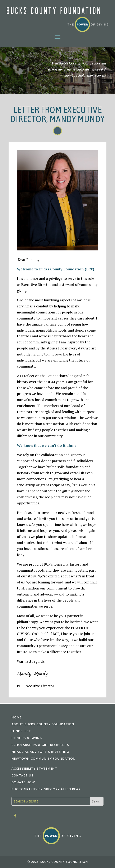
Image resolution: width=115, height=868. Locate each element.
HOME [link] (17, 717)
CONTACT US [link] (22, 775)
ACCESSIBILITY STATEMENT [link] (34, 768)
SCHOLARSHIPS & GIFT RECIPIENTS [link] (40, 745)
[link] (57, 20)
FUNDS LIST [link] (21, 731)
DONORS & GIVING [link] (27, 738)
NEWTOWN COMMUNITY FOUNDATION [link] (43, 758)
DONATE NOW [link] (23, 782)
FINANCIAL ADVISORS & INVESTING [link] (40, 752)
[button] (57, 37)
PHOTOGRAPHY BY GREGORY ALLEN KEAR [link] (46, 789)
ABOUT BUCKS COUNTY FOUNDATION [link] (43, 724)
